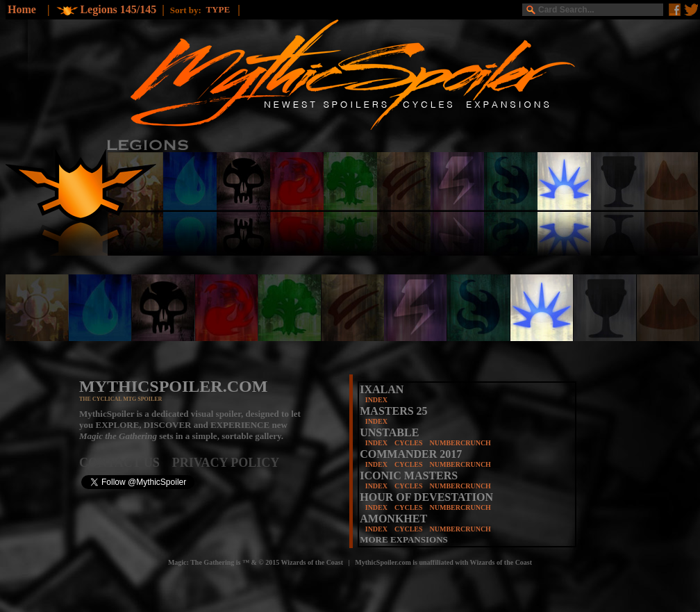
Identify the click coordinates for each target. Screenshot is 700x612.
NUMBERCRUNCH (460, 443)
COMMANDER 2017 (411, 454)
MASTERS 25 (393, 411)
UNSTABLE (389, 432)
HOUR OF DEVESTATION (426, 497)
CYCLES (409, 443)
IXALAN (382, 389)
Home (22, 9)
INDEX (376, 400)
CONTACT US (126, 463)
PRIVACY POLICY (226, 463)
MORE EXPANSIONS (404, 539)
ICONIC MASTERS (409, 475)
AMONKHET (393, 519)
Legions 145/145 (118, 9)
